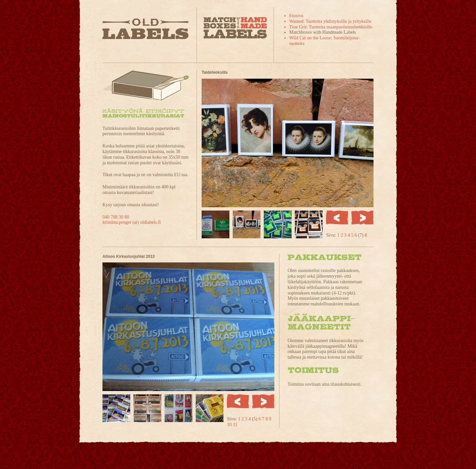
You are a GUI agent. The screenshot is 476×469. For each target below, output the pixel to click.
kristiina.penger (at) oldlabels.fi (132, 222)
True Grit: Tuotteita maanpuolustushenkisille (331, 27)
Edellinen (337, 217)
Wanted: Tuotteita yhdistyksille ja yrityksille (330, 21)
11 (235, 425)
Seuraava (362, 217)
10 (230, 425)
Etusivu (296, 16)
